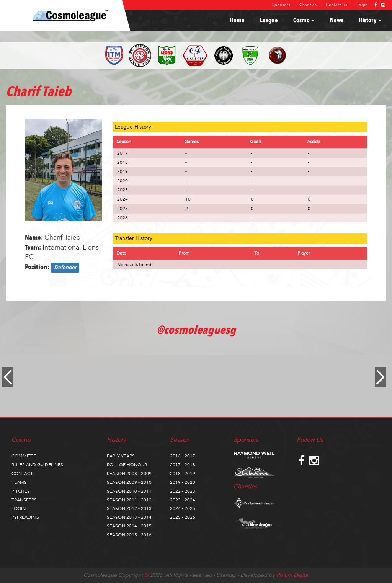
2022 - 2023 (183, 491)
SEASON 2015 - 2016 (129, 535)
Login (362, 5)
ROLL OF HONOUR (127, 465)
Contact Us (336, 5)
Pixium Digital (293, 575)
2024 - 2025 (183, 508)
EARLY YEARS (121, 456)
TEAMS (19, 482)
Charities (308, 5)
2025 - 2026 (183, 517)
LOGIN (19, 508)
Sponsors (281, 5)
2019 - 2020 (183, 482)
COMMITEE (24, 456)
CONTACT (22, 474)
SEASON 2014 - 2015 (129, 526)
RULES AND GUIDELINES (37, 465)
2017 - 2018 (183, 465)
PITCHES (21, 491)
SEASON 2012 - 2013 (129, 508)
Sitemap (226, 575)
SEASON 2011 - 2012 (129, 500)
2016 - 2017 (183, 456)
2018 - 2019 (183, 474)
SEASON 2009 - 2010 (129, 482)
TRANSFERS (24, 500)
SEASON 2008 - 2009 (129, 474)
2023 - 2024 (183, 500)
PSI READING (25, 517)
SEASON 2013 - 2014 (129, 517)
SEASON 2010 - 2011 (129, 491)
